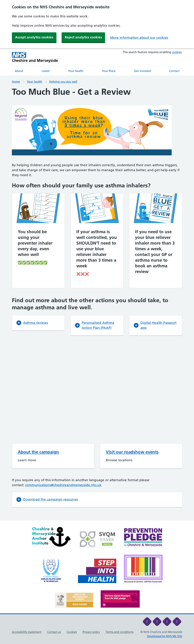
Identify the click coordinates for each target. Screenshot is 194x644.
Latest (46, 71)
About (19, 71)
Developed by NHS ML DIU (165, 636)
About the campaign (38, 452)
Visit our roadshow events (132, 452)
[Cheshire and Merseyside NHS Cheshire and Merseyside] (35, 57)
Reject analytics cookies (83, 37)
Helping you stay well (63, 82)
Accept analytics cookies (34, 37)
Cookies (72, 632)
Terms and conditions (120, 632)
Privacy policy (91, 632)
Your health (76, 71)
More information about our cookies (139, 38)
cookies (177, 52)
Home (16, 82)
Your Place (109, 71)
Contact (174, 71)
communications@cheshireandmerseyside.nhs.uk (63, 485)
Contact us (54, 632)
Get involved (142, 71)
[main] (97, 304)
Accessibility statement (27, 632)
